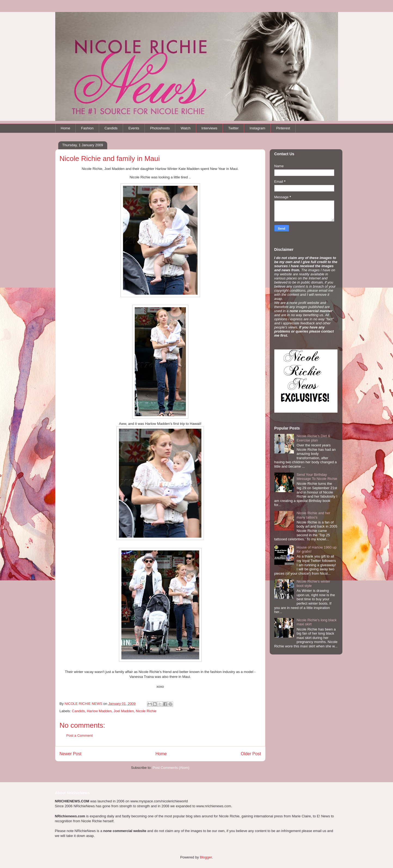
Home (65, 128)
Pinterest (283, 128)
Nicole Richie (146, 711)
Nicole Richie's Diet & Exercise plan (314, 438)
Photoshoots (160, 128)
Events (134, 128)
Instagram (257, 128)
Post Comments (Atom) (171, 768)
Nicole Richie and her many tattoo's (314, 515)
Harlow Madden (99, 711)
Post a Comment (80, 735)
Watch (186, 128)
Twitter (234, 128)
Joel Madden (124, 711)
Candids (111, 128)
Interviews (209, 128)
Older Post (251, 754)
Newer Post (71, 754)
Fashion (87, 128)
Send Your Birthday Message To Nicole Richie (317, 477)
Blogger (206, 857)
